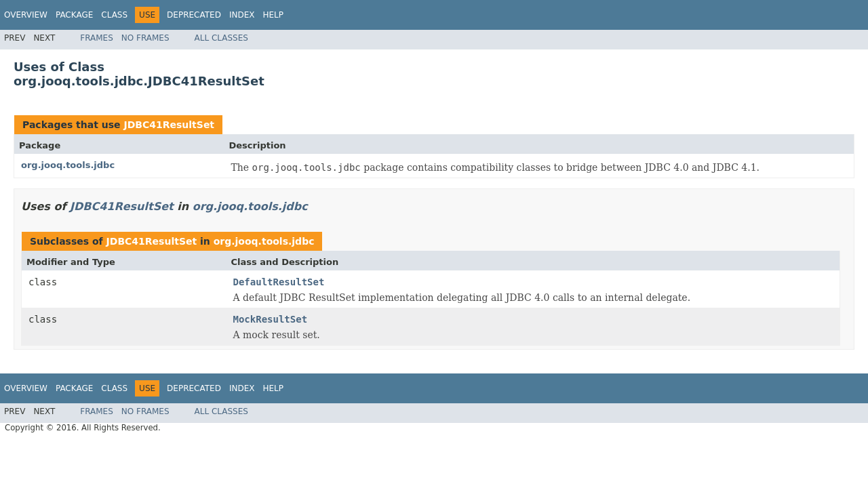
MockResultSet (271, 319)
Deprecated (194, 15)
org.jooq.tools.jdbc (68, 165)
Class (114, 15)
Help (273, 15)
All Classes (221, 38)
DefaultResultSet (279, 282)
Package (74, 15)
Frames (97, 38)
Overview (26, 15)
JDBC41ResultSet (169, 125)
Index (242, 15)
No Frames (145, 38)
